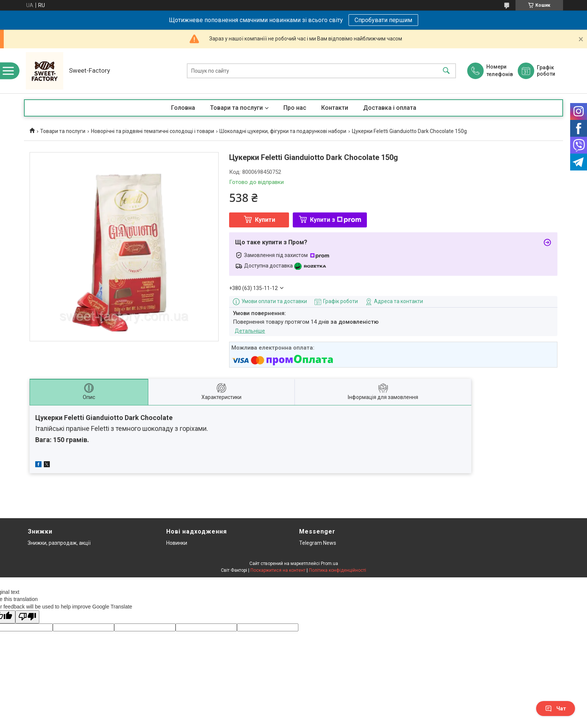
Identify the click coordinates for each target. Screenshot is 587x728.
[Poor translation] (27, 617)
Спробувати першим (383, 20)
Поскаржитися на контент (278, 570)
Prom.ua (329, 564)
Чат (556, 709)
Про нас (295, 108)
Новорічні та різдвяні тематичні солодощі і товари (153, 131)
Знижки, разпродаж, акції (59, 543)
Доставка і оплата (390, 108)
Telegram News (318, 543)
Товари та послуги (236, 108)
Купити (265, 220)
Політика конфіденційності (337, 570)
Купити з (336, 220)
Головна (183, 108)
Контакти (335, 108)
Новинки (177, 543)
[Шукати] (446, 71)
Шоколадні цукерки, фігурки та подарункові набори (283, 131)
